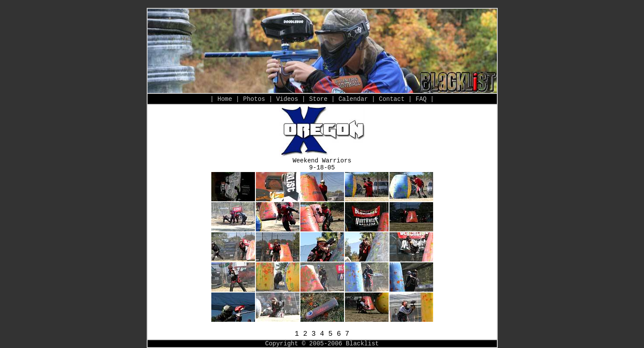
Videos (287, 99)
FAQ (421, 99)
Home (225, 99)
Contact (392, 99)
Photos (254, 99)
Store (318, 99)
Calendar (353, 99)
